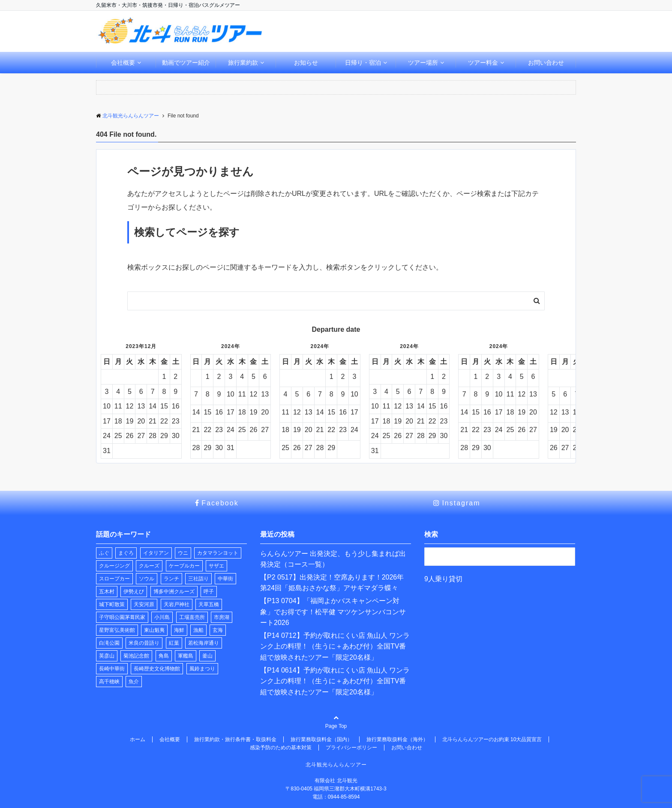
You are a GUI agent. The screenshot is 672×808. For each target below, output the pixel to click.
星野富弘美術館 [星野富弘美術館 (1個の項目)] (117, 630)
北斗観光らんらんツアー (336, 765)
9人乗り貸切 (443, 579)
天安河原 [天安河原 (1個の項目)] (144, 604)
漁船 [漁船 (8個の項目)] (198, 630)
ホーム (138, 739)
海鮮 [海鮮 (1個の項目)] (179, 630)
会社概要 (123, 63)
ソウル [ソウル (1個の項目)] (147, 579)
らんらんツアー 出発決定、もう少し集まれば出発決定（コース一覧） (333, 559)
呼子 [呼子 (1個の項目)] (209, 592)
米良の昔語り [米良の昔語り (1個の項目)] (144, 643)
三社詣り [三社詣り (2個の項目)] (198, 579)
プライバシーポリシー (351, 748)
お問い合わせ (546, 63)
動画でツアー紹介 (186, 63)
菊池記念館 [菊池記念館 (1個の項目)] (136, 656)
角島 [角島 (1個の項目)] (164, 656)
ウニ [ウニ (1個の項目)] (183, 553)
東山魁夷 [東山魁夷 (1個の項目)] (154, 630)
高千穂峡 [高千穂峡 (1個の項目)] (109, 682)
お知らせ (306, 63)
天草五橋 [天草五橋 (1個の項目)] (209, 604)
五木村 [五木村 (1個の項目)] (107, 592)
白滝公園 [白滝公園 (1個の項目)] (109, 643)
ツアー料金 (483, 63)
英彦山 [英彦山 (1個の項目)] (107, 656)
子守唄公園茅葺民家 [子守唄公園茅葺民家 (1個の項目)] (122, 617)
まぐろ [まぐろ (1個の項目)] (126, 553)
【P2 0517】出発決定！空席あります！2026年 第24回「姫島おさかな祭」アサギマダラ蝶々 (332, 583)
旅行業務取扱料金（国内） (321, 739)
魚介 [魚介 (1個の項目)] (134, 682)
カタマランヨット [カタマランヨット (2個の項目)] (218, 553)
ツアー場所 (423, 63)
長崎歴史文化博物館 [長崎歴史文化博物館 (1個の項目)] (157, 669)
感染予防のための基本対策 (281, 748)
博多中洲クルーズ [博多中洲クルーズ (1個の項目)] (174, 592)
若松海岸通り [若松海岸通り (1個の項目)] (204, 643)
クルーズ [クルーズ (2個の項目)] (149, 566)
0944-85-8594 (344, 797)
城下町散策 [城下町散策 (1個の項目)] (112, 604)
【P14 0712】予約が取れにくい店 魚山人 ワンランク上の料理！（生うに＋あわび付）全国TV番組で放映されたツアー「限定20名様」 (335, 646)
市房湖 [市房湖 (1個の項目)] (222, 617)
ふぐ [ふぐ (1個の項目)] (104, 553)
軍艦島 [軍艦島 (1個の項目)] (186, 656)
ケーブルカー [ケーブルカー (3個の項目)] (184, 566)
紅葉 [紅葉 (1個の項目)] (174, 643)
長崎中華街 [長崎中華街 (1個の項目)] (112, 669)
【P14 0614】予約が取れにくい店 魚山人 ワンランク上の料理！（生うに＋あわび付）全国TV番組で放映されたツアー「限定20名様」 (335, 681)
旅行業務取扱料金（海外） (397, 739)
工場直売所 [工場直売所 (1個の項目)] (192, 617)
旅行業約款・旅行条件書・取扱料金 (235, 739)
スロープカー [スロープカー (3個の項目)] (114, 579)
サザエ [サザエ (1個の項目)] (216, 566)
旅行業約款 (243, 63)
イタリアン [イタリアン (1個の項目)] (156, 553)
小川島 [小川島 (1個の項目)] (162, 617)
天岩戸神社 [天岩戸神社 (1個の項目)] (177, 604)
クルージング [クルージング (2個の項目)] (114, 566)
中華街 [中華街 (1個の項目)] (225, 579)
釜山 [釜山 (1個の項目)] (207, 656)
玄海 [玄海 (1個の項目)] (218, 630)
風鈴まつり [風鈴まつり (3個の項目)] (202, 669)
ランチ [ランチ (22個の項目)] (171, 579)
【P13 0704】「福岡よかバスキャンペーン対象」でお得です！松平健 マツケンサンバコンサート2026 (333, 612)
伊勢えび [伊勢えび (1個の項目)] (134, 592)
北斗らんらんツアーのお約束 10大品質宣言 (492, 739)
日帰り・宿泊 (363, 63)
